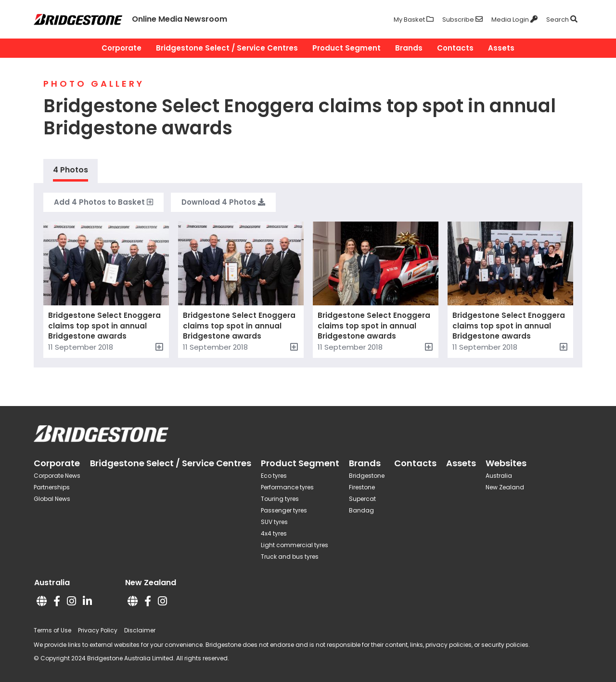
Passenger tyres (284, 510)
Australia (499, 476)
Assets (501, 48)
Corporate (122, 48)
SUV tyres (274, 522)
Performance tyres (287, 487)
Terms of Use (52, 630)
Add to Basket (103, 203)
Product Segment (346, 48)
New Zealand (505, 487)
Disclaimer (140, 630)
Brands (409, 48)
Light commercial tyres (295, 545)
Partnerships (52, 487)
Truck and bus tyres (290, 557)
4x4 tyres (274, 533)
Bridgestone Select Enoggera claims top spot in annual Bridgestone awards (104, 326)
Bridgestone (367, 476)
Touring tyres (280, 499)
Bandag (361, 510)
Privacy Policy (98, 630)
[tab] (71, 171)
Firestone (362, 487)
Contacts (455, 48)
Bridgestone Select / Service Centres (227, 48)
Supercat (362, 499)
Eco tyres (274, 476)
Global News (52, 499)
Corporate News (57, 476)
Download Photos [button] (223, 203)
